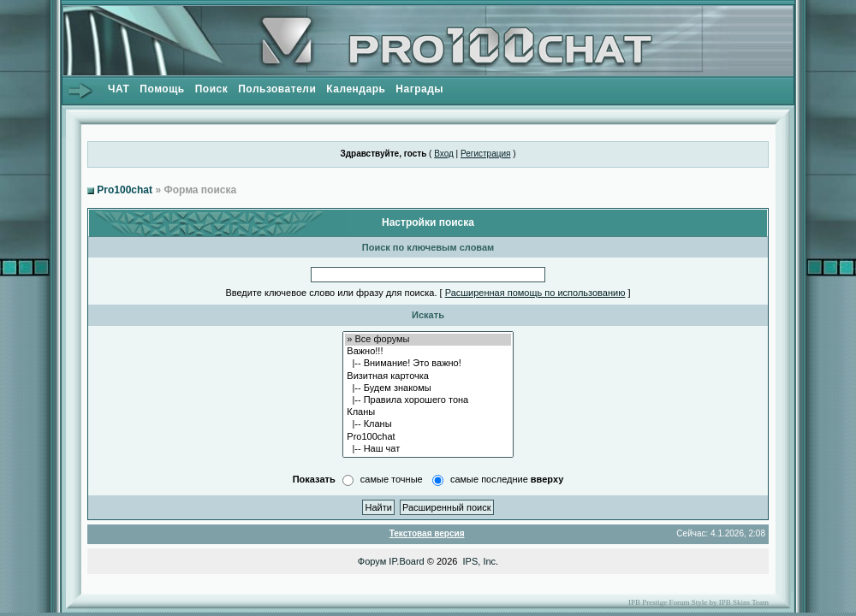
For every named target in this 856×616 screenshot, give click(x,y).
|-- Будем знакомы (428, 388)
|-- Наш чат (428, 449)
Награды (419, 89)
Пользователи (277, 89)
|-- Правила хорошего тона (428, 400)
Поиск (212, 89)
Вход (444, 154)
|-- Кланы (428, 424)
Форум (372, 561)
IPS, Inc (480, 561)
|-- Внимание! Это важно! (428, 364)
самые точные (392, 479)
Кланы (428, 412)
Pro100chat (125, 190)
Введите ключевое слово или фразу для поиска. (331, 293)
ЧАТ (119, 89)
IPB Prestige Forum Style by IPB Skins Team (698, 602)
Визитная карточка (428, 376)
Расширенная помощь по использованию (535, 293)
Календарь (356, 89)
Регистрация (485, 154)
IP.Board (406, 561)
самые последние (507, 479)
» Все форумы (428, 340)
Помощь (162, 89)
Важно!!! (428, 352)
